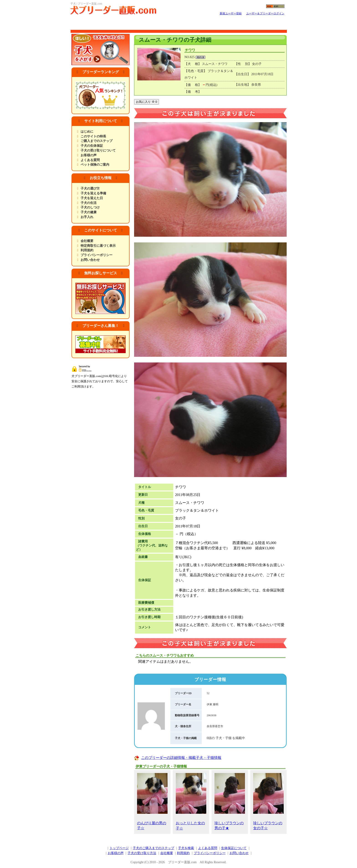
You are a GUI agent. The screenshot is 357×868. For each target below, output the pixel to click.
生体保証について (234, 848)
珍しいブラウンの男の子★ (230, 801)
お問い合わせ (90, 260)
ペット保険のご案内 (95, 165)
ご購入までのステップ (97, 141)
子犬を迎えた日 (92, 198)
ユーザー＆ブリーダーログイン (265, 13)
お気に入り (147, 102)
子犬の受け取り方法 (142, 853)
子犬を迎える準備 (93, 193)
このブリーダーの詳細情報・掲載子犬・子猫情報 (181, 758)
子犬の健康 (89, 212)
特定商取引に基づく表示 (98, 246)
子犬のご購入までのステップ (153, 848)
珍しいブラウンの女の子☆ (268, 801)
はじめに (87, 132)
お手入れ (87, 217)
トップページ (119, 848)
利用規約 (87, 250)
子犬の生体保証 (92, 146)
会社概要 (87, 241)
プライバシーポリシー (97, 255)
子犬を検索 (186, 848)
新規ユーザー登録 (231, 13)
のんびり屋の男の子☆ (152, 801)
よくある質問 (90, 160)
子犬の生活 (89, 203)
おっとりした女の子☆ (191, 802)
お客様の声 (89, 155)
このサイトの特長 (93, 136)
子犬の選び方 (90, 189)
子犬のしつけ (90, 207)
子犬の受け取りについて (98, 150)
